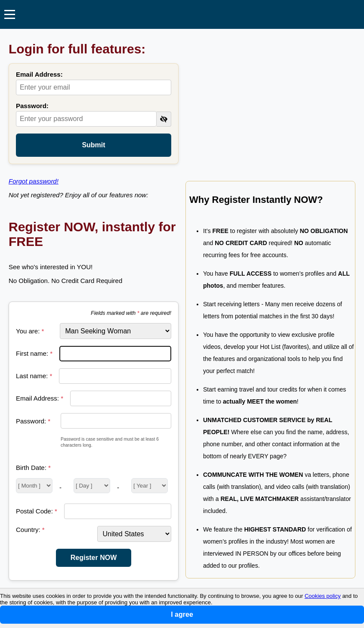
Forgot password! (34, 181)
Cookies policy (323, 596)
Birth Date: (33, 468)
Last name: (34, 376)
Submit (93, 145)
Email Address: (39, 74)
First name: (34, 353)
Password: (32, 106)
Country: (30, 530)
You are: (30, 331)
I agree (182, 614)
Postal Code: (37, 511)
